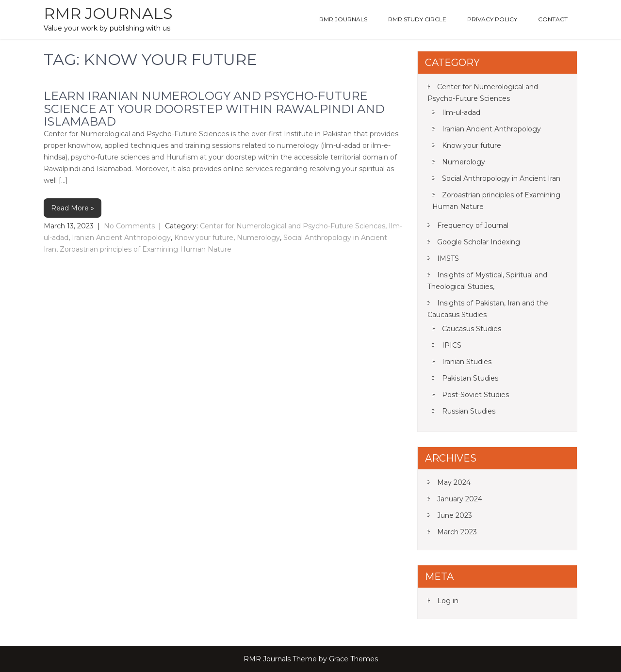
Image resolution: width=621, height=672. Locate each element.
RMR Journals (108, 13)
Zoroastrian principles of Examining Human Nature (146, 249)
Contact (553, 19)
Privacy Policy (492, 19)
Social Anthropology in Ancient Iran (501, 178)
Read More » (73, 208)
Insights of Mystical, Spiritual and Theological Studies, (487, 281)
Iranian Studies (467, 362)
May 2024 (454, 482)
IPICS (452, 345)
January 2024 (460, 499)
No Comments (129, 226)
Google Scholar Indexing (479, 242)
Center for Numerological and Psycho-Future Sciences (293, 226)
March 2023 (457, 532)
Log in (448, 601)
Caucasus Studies (472, 329)
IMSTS (448, 258)
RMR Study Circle (417, 19)
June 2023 (455, 515)
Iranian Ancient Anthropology (121, 238)
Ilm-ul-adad (461, 112)
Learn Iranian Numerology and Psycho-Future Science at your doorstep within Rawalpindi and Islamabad (214, 109)
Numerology (258, 238)
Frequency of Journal (473, 225)
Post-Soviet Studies (475, 395)
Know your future (204, 238)
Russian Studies (469, 411)
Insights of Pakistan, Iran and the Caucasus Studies (488, 309)
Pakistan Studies (470, 378)
